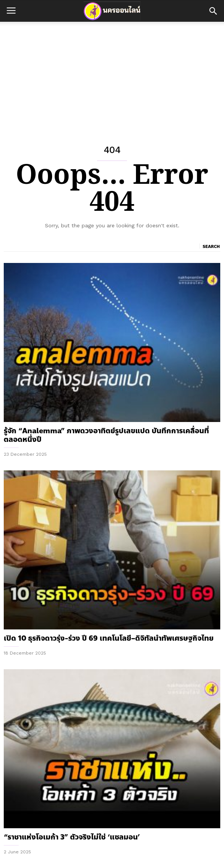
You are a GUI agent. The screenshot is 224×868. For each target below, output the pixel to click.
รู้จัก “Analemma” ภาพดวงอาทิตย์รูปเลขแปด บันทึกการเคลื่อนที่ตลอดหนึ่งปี (106, 435)
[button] (213, 11)
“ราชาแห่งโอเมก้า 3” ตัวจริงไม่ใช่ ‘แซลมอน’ (72, 837)
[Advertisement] (112, 78)
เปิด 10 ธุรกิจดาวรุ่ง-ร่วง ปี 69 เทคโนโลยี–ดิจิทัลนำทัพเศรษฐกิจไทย (109, 638)
